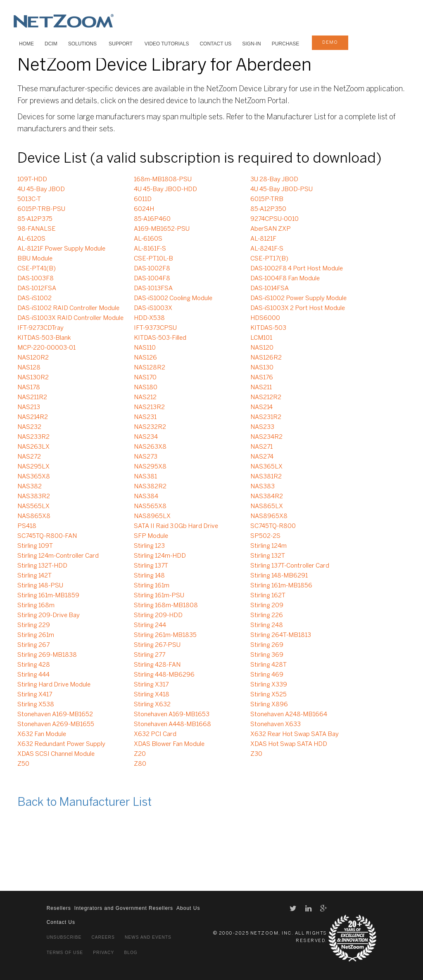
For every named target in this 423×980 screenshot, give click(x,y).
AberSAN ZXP (271, 229)
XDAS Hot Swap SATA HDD (289, 744)
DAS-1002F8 (152, 269)
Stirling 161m (152, 586)
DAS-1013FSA (153, 289)
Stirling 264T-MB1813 (281, 635)
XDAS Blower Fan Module (169, 744)
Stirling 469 (267, 675)
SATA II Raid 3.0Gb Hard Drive (176, 526)
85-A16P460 (152, 219)
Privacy (103, 953)
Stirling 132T (268, 556)
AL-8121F (263, 239)
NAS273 (146, 457)
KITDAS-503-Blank (44, 338)
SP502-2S (265, 536)
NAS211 (261, 388)
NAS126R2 (266, 358)
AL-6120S (31, 239)
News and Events (148, 937)
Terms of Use (65, 953)
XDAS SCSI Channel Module (56, 754)
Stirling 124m (269, 546)
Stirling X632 (152, 705)
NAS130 (262, 368)
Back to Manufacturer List (84, 803)
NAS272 (29, 457)
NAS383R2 (34, 497)
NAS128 (29, 368)
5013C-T (29, 199)
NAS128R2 (150, 368)
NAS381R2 (266, 477)
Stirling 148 (149, 576)
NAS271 (261, 447)
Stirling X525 (269, 695)
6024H (144, 209)
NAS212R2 (266, 398)
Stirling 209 (267, 606)
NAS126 (145, 358)
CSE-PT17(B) (269, 259)
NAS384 (146, 497)
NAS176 (262, 378)
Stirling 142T (34, 576)
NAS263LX (33, 447)
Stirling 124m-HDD (160, 556)
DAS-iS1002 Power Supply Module (298, 298)
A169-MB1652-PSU (162, 229)
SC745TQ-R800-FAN (47, 536)
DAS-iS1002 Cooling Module (173, 298)
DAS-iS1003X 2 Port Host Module (298, 308)
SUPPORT (121, 44)
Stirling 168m (36, 606)
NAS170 (145, 378)
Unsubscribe (64, 937)
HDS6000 (265, 318)
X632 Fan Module (42, 734)
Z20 (140, 754)
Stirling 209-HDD (158, 615)
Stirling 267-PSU (157, 645)
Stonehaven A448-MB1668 (172, 724)
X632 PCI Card (155, 734)
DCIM (51, 44)
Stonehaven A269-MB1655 (56, 724)
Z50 (23, 764)
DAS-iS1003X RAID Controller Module (70, 318)
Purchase (286, 44)
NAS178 (29, 388)
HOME (26, 44)
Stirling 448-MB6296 (164, 675)
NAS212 (145, 398)
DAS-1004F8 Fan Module (285, 279)
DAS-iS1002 (34, 298)
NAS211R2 (32, 398)
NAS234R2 (266, 437)
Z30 (256, 754)
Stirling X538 (36, 705)
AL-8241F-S (267, 249)
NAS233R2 (33, 437)
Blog (131, 953)
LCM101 (261, 338)
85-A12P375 (35, 219)
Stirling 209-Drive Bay (49, 615)
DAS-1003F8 (36, 279)
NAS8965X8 (269, 516)
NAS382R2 (150, 487)
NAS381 (145, 477)
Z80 (140, 764)
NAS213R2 (149, 407)
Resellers (59, 908)
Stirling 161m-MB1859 (48, 596)
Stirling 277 (150, 655)
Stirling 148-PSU (40, 586)
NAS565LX (33, 507)
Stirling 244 (150, 625)
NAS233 (262, 427)
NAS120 (262, 348)
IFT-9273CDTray (40, 328)
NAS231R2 (266, 417)
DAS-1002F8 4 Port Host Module (297, 269)
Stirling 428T (269, 665)
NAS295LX (33, 467)
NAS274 (262, 457)
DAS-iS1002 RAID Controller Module (68, 308)
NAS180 (146, 388)
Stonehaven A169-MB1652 (55, 715)
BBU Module (35, 259)
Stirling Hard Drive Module (54, 685)
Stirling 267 (33, 645)
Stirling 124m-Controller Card (58, 556)
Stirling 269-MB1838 (47, 655)
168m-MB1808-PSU (163, 180)
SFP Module (151, 536)
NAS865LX (267, 507)
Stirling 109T (35, 546)
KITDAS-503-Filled (160, 338)
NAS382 (30, 487)
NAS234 (146, 437)
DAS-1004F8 (152, 279)
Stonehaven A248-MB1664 (289, 715)
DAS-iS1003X (153, 308)
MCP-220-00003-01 (46, 348)
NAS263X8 (150, 447)
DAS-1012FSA (37, 289)
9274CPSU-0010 (274, 219)
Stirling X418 (152, 695)
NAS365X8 (34, 477)
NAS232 (29, 427)
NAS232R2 (150, 427)
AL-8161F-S (150, 249)
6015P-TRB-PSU (41, 209)
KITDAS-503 (268, 328)
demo (330, 43)
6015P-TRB (267, 199)
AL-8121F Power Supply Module (61, 249)
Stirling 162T (268, 596)
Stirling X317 (151, 685)
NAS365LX (266, 467)
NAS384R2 (267, 497)
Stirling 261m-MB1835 (165, 635)
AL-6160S (148, 239)
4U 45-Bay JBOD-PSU (282, 189)
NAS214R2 (33, 417)
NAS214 (261, 407)
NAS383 (263, 487)
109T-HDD (32, 180)
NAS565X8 (150, 507)
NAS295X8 (150, 467)
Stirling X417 (35, 695)
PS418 (27, 526)
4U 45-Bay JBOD (41, 189)
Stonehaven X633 (276, 724)
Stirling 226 (267, 615)
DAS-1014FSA (270, 289)
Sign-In (251, 44)
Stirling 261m (36, 635)
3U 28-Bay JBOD (274, 180)
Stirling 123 (149, 546)
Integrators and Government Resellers (124, 908)
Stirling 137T (151, 566)
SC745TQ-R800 (273, 526)
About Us (188, 908)
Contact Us (215, 44)
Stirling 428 (34, 665)
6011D (143, 199)
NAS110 (145, 348)
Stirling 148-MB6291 (279, 576)
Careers (103, 937)
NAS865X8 (34, 516)
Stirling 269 (267, 645)
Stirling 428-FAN (157, 665)
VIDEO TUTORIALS (167, 44)
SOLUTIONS (82, 44)
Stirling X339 (269, 685)
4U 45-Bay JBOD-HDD (165, 189)
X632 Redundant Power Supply (61, 744)
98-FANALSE (37, 229)
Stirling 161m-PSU (159, 596)
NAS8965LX (152, 516)
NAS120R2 (33, 358)
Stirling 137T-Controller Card (290, 566)
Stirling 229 (34, 625)
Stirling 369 (267, 655)
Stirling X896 (269, 705)
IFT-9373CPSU (155, 328)
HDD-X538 (149, 318)
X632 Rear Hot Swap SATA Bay (295, 734)
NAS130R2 (33, 378)
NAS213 (29, 407)
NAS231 (145, 417)
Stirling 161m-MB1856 (281, 586)
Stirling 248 (267, 625)
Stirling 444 (33, 675)
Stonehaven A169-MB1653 (172, 715)
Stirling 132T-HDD (42, 566)
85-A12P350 (268, 209)
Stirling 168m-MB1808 (166, 606)
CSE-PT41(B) (37, 269)
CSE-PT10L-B (153, 259)
